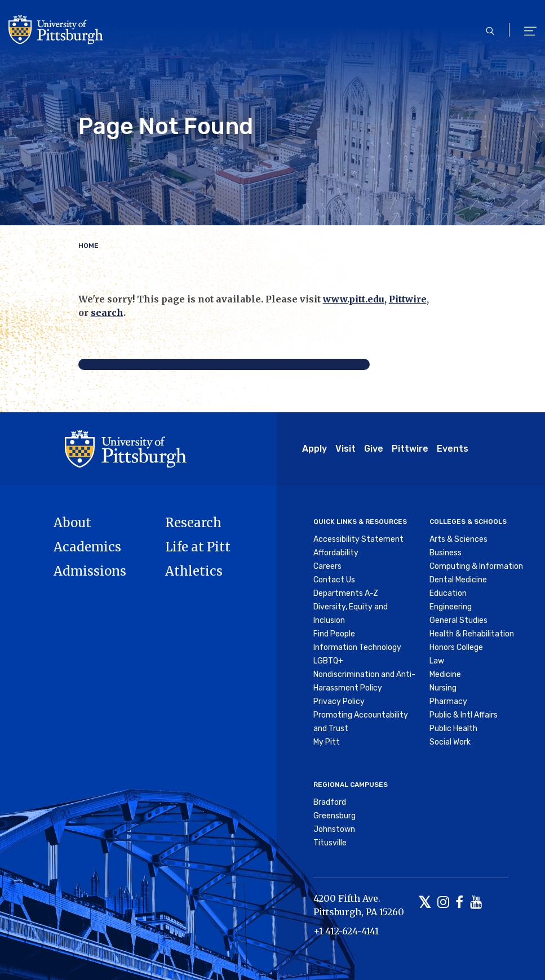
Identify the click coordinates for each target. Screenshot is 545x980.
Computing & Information (476, 566)
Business (446, 553)
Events (453, 449)
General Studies (458, 620)
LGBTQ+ (328, 661)
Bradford (330, 802)
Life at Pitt (198, 547)
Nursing (443, 688)
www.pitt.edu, (355, 299)
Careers (327, 566)
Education (448, 593)
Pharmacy (448, 701)
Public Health (453, 729)
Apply (314, 449)
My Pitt (327, 742)
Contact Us (334, 580)
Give (374, 449)
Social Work (450, 742)
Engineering (451, 607)
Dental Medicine (458, 580)
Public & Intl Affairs (464, 715)
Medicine (445, 674)
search (107, 313)
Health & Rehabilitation (472, 634)
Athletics (194, 571)
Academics (87, 547)
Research (193, 523)
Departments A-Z (346, 593)
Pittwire (408, 299)
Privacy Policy (339, 701)
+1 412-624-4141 (346, 931)
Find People (334, 634)
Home (88, 246)
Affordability (336, 553)
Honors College (456, 647)
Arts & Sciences (458, 539)
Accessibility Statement (358, 539)
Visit (345, 449)
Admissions (90, 571)
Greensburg (334, 816)
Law (437, 661)
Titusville (330, 843)
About (72, 523)
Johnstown (334, 829)
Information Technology (357, 647)
